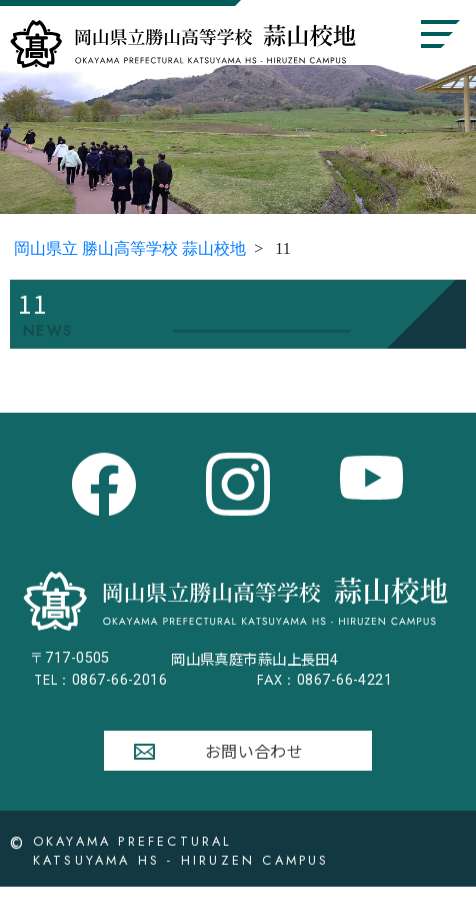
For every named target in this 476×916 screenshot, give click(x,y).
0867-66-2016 (100, 685)
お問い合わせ (254, 756)
